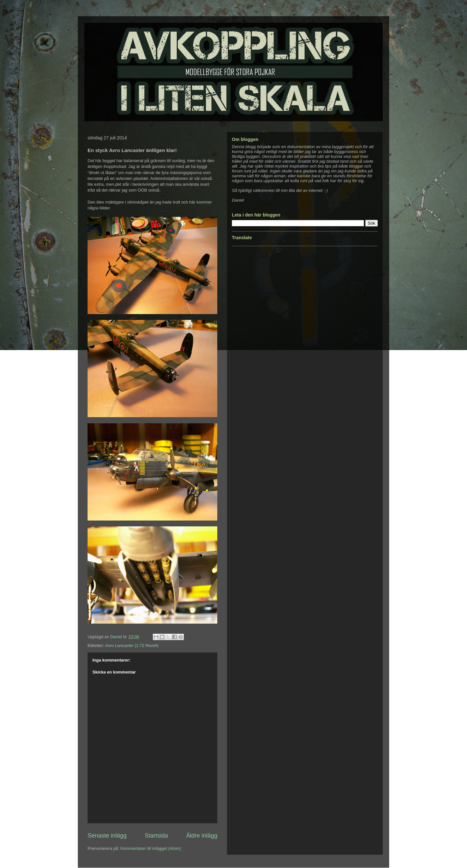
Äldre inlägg (202, 836)
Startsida (156, 836)
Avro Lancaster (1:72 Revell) (132, 645)
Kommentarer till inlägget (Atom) (150, 848)
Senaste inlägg (107, 836)
